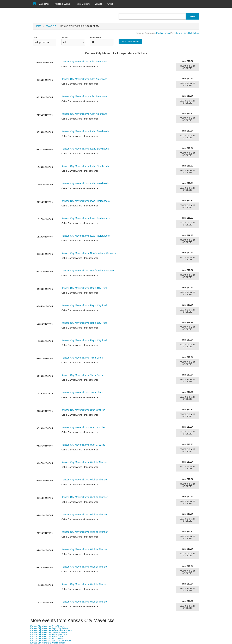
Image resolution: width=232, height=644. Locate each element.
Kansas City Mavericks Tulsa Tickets (47, 626)
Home (38, 26)
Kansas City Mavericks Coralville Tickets (49, 633)
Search (192, 16)
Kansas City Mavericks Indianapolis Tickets (50, 635)
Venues (98, 4)
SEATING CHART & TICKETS (187, 67)
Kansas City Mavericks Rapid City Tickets (49, 628)
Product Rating (163, 33)
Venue (73, 41)
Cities (110, 4)
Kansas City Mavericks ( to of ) (80, 26)
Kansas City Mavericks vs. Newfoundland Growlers (89, 253)
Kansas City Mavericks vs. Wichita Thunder (85, 462)
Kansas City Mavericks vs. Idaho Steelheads (85, 131)
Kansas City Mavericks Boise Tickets (47, 637)
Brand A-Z (51, 26)
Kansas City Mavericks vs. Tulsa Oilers (82, 358)
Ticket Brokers (83, 4)
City (45, 41)
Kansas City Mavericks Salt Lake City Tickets (51, 641)
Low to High (182, 33)
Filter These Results (130, 41)
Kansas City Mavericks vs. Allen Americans (84, 62)
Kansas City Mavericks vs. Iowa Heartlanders (86, 201)
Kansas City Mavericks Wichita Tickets (48, 643)
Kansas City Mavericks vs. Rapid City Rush (84, 288)
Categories (44, 4)
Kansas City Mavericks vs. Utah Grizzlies (83, 410)
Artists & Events (63, 4)
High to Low (194, 33)
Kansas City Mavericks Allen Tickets (47, 639)
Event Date (102, 41)
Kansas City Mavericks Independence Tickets (51, 630)
